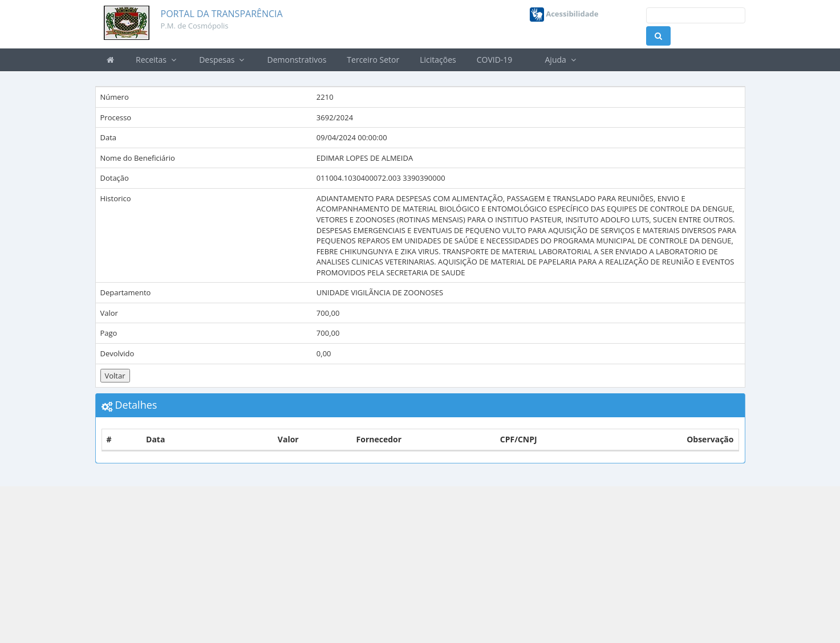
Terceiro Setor (373, 60)
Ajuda (561, 60)
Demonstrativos (297, 60)
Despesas (223, 60)
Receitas (157, 60)
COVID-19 (495, 60)
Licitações (438, 60)
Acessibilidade (564, 14)
